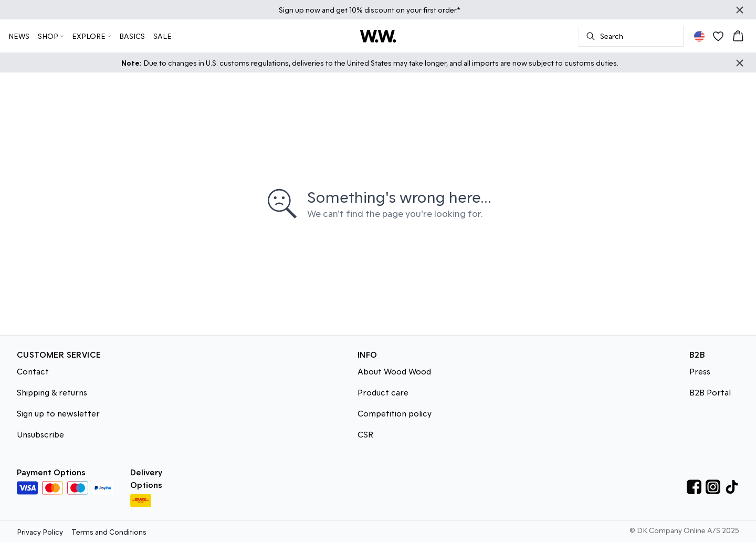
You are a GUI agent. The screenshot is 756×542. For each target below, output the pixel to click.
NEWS (19, 36)
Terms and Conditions (109, 532)
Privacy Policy (40, 532)
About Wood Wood (394, 371)
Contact (33, 371)
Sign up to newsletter (58, 413)
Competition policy (395, 413)
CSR (365, 434)
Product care (383, 392)
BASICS (132, 36)
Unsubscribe (40, 434)
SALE (162, 36)
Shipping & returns (52, 392)
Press (700, 371)
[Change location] (699, 36)
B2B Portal (710, 392)
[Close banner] (740, 10)
